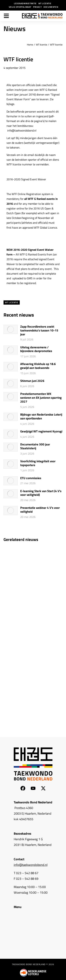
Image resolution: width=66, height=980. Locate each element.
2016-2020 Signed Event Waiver (26, 179)
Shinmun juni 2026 (32, 381)
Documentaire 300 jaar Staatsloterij (35, 446)
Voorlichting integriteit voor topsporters (38, 463)
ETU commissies (31, 478)
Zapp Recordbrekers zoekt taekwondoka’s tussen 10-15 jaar (39, 330)
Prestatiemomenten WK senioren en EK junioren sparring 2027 (41, 398)
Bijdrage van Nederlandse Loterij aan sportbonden (41, 417)
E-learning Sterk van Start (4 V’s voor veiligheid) (41, 493)
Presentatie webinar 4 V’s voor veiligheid (40, 510)
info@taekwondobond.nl (22, 130)
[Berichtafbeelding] (11, 329)
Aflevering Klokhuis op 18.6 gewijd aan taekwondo (38, 366)
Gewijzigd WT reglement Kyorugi (41, 432)
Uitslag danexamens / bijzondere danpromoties (36, 349)
